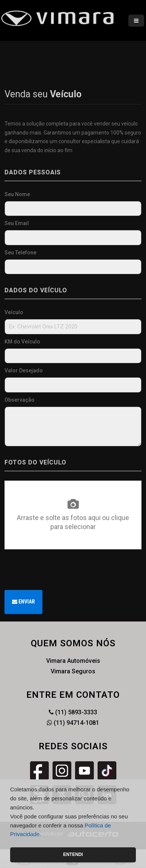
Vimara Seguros (73, 671)
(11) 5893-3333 (73, 712)
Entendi (73, 854)
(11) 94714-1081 (73, 723)
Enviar (23, 602)
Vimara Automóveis (73, 661)
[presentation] (62, 570)
